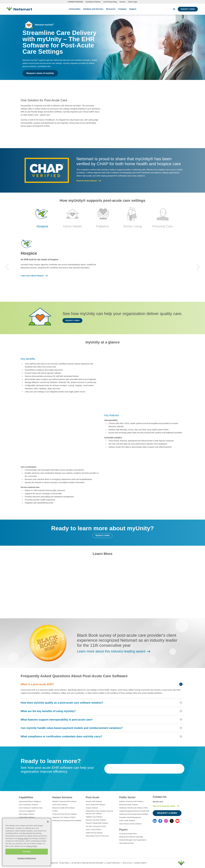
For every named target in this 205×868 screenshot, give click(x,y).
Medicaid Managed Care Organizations (133, 840)
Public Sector (127, 797)
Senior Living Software (94, 830)
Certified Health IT (140, 863)
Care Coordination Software (28, 805)
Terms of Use (127, 863)
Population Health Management (130, 817)
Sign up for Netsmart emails (164, 806)
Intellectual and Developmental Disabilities (67, 821)
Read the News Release (87, 181)
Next (198, 267)
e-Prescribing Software (27, 817)
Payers (123, 830)
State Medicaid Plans (127, 843)
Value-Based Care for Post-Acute (97, 836)
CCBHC (55, 811)
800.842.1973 (158, 802)
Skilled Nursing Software (94, 833)
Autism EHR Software (60, 805)
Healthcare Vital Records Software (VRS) (133, 808)
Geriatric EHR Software (94, 802)
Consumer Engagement (27, 811)
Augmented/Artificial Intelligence (30, 802)
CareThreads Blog (110, 2)
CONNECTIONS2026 (75, 2)
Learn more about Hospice (32, 276)
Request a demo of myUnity (40, 73)
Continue (27, 852)
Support (133, 9)
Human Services (62, 797)
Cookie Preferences (113, 863)
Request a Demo (188, 9)
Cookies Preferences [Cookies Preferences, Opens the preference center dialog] (27, 858)
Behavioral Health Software (129, 805)
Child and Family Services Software (65, 814)
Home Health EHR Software (95, 805)
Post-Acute (92, 797)
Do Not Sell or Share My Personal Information (87, 863)
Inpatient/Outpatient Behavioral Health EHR (134, 811)
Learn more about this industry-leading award (111, 651)
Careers (123, 2)
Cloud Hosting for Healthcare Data (31, 808)
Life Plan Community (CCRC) (96, 826)
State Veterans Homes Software (130, 824)
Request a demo (72, 320)
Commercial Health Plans (128, 834)
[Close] (48, 822)
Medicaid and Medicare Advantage (131, 837)
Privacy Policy (64, 863)
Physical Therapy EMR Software (97, 823)
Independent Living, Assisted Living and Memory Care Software (99, 812)
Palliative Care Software (94, 817)
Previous (7, 267)
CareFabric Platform (93, 2)
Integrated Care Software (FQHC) (64, 817)
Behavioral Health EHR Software (64, 808)
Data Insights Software (27, 814)
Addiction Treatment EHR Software (64, 802)
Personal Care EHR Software (96, 820)
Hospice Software (92, 808)
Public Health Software (127, 821)
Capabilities (26, 797)
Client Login (133, 2)
